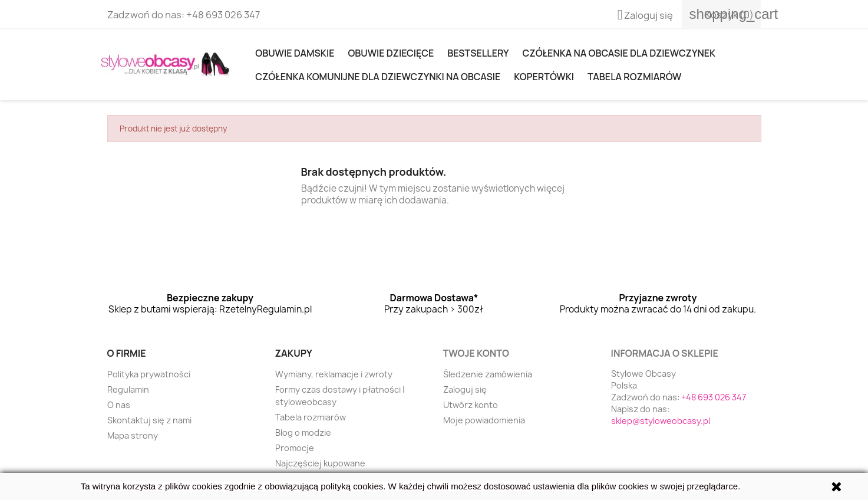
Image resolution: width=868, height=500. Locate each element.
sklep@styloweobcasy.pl (661, 421)
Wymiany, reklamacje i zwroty (334, 374)
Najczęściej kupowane (320, 463)
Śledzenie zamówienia (488, 374)
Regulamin (128, 389)
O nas (119, 405)
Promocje (295, 448)
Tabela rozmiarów (634, 77)
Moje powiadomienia (484, 420)
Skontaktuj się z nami (149, 420)
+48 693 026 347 (223, 15)
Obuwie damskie (295, 53)
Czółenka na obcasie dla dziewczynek (619, 53)
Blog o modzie (303, 432)
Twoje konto (476, 353)
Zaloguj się (465, 389)
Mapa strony (133, 435)
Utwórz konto (471, 405)
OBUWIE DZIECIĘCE (391, 53)
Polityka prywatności (149, 374)
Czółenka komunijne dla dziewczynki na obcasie (378, 77)
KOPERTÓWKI (544, 77)
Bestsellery (478, 53)
